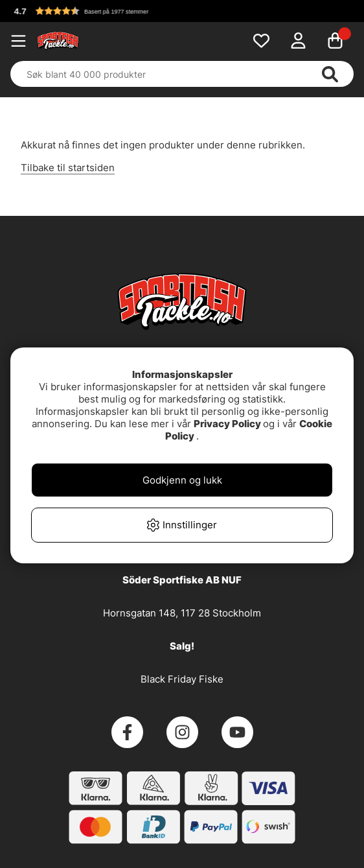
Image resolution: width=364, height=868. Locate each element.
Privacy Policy (227, 424)
